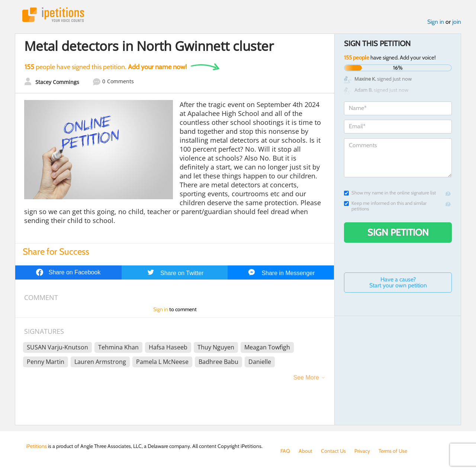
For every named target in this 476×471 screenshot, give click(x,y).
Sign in (436, 22)
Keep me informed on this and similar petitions (385, 206)
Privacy (362, 451)
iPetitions (53, 15)
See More (306, 378)
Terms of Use (393, 451)
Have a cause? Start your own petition (398, 282)
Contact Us (333, 451)
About (305, 451)
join (457, 22)
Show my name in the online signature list (390, 193)
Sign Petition (398, 232)
